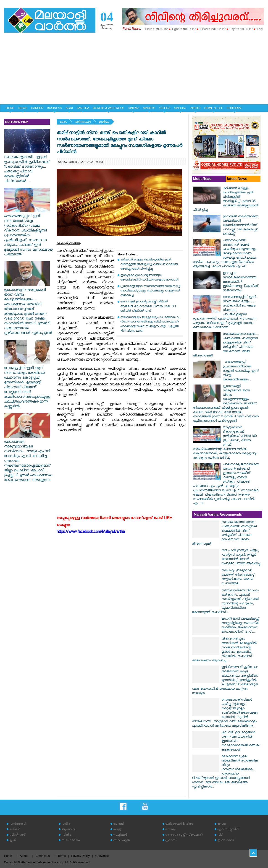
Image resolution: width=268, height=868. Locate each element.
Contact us (43, 856)
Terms (62, 856)
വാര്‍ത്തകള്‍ (83, 122)
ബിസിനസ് (17, 835)
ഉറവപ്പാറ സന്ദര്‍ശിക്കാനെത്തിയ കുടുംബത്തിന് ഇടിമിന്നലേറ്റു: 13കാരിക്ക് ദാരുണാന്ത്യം (241, 282)
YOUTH (195, 108)
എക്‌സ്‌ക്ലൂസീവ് (228, 830)
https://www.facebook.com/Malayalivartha (91, 532)
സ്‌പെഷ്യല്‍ (121, 841)
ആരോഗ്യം (69, 830)
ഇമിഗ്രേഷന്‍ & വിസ (179, 824)
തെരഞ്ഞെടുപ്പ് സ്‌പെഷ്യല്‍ (184, 835)
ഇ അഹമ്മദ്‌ (226, 841)
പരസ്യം (171, 830)
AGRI (69, 108)
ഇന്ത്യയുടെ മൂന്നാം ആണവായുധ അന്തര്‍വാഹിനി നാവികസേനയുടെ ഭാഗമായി (149, 278)
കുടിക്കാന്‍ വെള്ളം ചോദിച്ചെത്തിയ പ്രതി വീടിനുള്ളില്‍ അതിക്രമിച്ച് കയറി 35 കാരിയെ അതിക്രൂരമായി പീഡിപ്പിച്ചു (149, 265)
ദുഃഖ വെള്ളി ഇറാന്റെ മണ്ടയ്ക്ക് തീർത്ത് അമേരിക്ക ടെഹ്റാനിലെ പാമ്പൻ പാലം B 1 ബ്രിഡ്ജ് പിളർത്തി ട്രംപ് (148, 307)
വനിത (66, 824)
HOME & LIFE (214, 108)
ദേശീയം (104, 122)
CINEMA (134, 108)
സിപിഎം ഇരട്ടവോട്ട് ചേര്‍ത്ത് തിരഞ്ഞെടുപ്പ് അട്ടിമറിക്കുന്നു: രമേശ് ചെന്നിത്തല (238, 577)
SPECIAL (180, 108)
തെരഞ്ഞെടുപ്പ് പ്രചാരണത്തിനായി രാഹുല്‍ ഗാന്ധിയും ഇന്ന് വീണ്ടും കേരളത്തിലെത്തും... (241, 371)
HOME (10, 108)
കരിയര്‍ (15, 830)
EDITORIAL (234, 108)
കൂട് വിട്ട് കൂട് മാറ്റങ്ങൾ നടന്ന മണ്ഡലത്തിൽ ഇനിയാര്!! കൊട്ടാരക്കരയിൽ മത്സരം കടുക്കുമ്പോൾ (241, 742)
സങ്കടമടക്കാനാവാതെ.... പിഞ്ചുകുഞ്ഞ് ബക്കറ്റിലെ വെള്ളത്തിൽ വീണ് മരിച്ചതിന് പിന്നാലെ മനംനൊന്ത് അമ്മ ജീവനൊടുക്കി (226, 345)
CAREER (37, 108)
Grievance (102, 856)
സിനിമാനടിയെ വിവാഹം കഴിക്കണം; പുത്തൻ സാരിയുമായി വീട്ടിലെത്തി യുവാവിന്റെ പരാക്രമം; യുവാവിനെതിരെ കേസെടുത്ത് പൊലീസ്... (225, 602)
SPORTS (149, 108)
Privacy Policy (80, 856)
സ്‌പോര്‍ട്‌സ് (71, 841)
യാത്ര (117, 830)
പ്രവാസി (171, 841)
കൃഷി (13, 841)
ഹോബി (119, 824)
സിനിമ (66, 835)
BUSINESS (55, 108)
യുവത (222, 824)
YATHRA (165, 108)
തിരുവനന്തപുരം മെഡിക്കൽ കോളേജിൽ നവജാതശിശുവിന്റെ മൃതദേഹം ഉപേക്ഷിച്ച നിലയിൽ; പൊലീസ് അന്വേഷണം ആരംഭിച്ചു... (224, 650)
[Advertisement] (134, 70)
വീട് (220, 835)
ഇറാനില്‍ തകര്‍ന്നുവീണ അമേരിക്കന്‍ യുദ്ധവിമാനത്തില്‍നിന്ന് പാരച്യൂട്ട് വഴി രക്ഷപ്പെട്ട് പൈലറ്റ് (241, 226)
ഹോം (63, 122)
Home (8, 856)
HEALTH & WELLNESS (109, 108)
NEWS (23, 108)
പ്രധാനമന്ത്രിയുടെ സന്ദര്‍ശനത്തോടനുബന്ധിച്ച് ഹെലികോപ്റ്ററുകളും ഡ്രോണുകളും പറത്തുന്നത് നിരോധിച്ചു (150, 291)
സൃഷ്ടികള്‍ (120, 835)
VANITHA (83, 108)
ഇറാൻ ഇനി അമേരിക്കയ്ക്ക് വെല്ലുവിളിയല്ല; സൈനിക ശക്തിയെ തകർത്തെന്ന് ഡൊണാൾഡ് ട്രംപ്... (241, 626)
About (24, 856)
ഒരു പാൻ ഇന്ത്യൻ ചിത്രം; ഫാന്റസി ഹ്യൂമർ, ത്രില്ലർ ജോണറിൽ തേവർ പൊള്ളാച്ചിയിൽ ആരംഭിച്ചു (241, 557)
